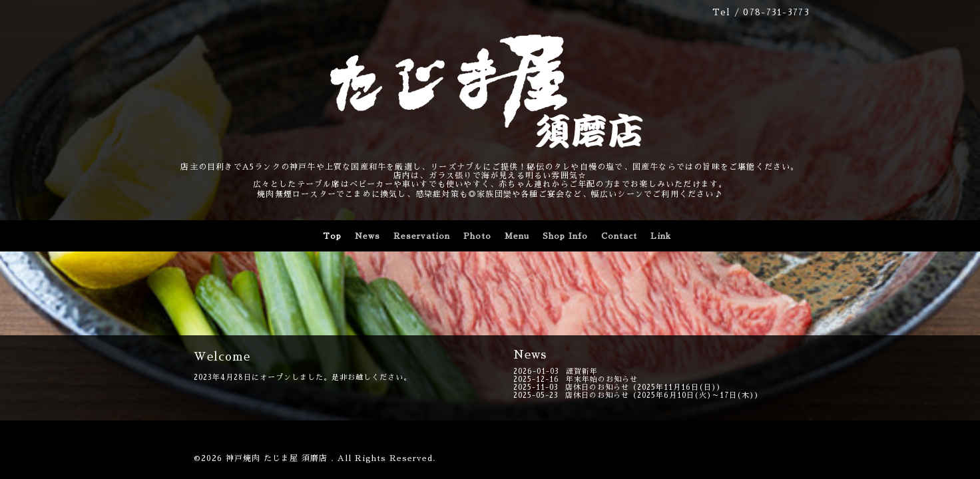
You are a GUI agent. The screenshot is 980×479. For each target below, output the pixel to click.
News (367, 236)
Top (332, 236)
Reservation (422, 236)
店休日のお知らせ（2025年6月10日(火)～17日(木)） (664, 396)
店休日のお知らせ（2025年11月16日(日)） (645, 388)
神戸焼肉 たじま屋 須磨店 (278, 458)
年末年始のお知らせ (602, 380)
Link (661, 236)
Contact (619, 236)
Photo (477, 236)
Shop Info (565, 236)
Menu (517, 236)
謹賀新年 (582, 372)
